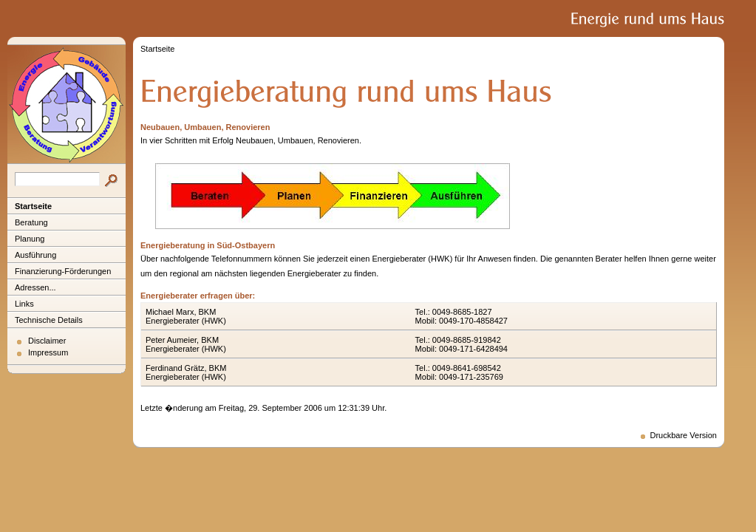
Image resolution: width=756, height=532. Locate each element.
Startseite (33, 206)
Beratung (31, 222)
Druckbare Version (684, 435)
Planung (30, 239)
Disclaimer (47, 341)
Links (24, 304)
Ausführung (35, 255)
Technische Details (49, 320)
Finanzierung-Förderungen (63, 271)
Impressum (48, 352)
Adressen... (35, 287)
